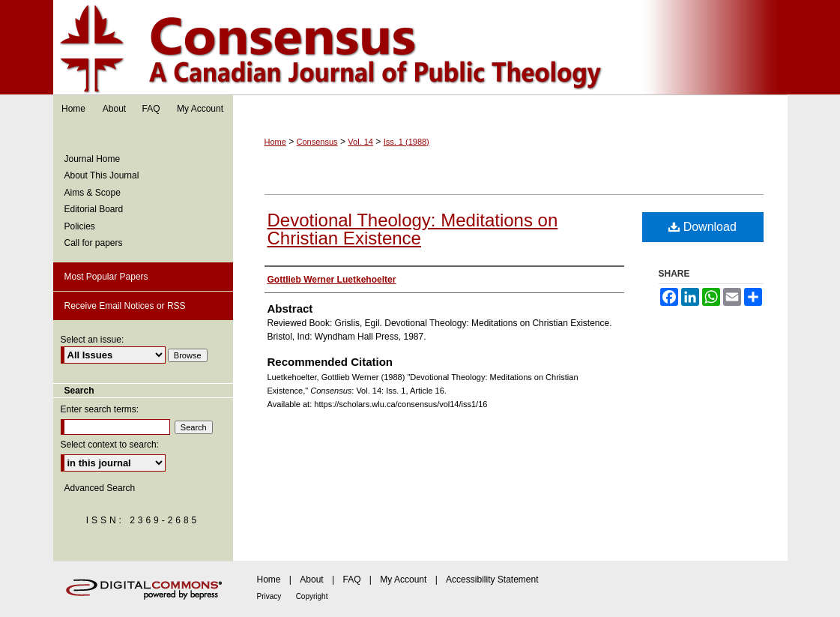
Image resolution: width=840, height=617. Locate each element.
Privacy (269, 596)
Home (275, 142)
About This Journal (102, 175)
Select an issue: (93, 340)
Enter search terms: (100, 409)
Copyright (312, 596)
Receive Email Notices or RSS (125, 306)
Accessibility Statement (492, 580)
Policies (80, 226)
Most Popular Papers (106, 277)
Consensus (420, 48)
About (311, 580)
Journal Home (93, 159)
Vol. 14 (360, 142)
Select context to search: (110, 445)
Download (702, 227)
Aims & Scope (93, 193)
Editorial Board (94, 209)
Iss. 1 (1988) (407, 142)
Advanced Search (100, 488)
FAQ (351, 580)
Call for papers (94, 243)
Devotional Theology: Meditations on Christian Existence (413, 229)
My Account (403, 580)
